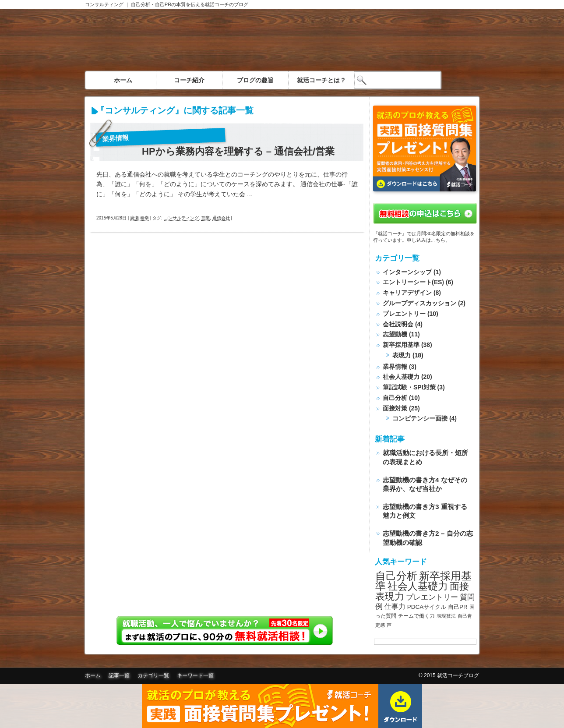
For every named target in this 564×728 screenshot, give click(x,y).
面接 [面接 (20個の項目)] (459, 586)
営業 (205, 218)
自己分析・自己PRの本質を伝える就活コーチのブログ (190, 4)
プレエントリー (404, 314)
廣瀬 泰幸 (139, 218)
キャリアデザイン (407, 293)
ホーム (123, 80)
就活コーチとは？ (321, 80)
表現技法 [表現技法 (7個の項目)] (446, 616)
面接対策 (395, 408)
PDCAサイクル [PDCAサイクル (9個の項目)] (427, 607)
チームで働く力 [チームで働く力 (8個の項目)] (416, 616)
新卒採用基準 (401, 345)
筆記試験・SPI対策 (409, 387)
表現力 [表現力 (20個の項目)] (390, 596)
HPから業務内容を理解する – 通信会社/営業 (238, 152)
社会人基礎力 (401, 377)
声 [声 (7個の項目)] (389, 625)
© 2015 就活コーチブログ (449, 675)
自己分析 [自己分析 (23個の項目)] (396, 576)
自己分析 (395, 398)
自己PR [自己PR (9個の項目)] (458, 607)
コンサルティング (104, 4)
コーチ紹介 (189, 80)
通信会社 (221, 218)
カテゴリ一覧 (153, 675)
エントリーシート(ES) (413, 282)
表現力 (402, 355)
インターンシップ (407, 272)
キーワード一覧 (195, 675)
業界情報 (116, 138)
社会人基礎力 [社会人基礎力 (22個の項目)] (418, 586)
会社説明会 (398, 324)
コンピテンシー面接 (420, 418)
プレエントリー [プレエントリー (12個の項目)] (432, 597)
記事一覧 (119, 675)
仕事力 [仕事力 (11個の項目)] (395, 606)
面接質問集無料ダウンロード (282, 706)
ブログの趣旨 (255, 80)
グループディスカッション (419, 303)
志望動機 (395, 334)
